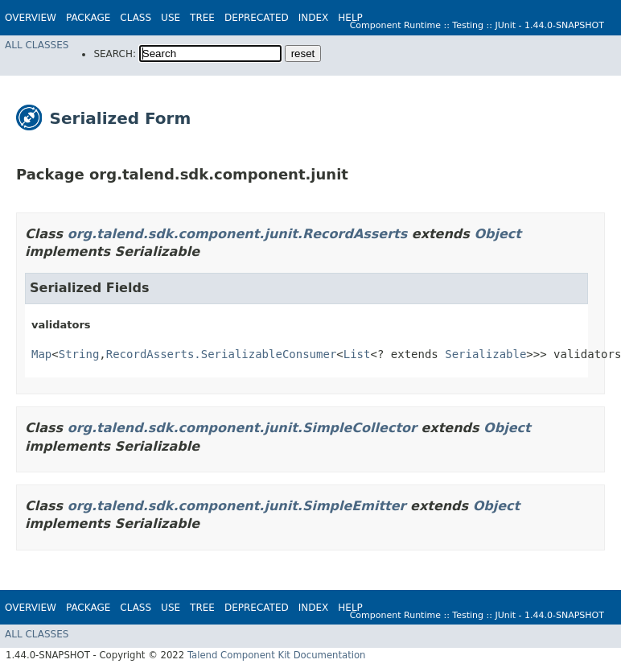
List (357, 354)
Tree (202, 18)
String (79, 354)
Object (498, 234)
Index (314, 18)
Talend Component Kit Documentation (277, 655)
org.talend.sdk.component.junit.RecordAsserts (238, 234)
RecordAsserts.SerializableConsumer (222, 354)
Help (350, 18)
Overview (31, 18)
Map (41, 354)
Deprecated (257, 18)
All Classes (37, 45)
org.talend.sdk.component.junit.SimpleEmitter (237, 506)
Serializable (485, 354)
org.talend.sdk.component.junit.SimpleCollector (242, 428)
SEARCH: (115, 54)
